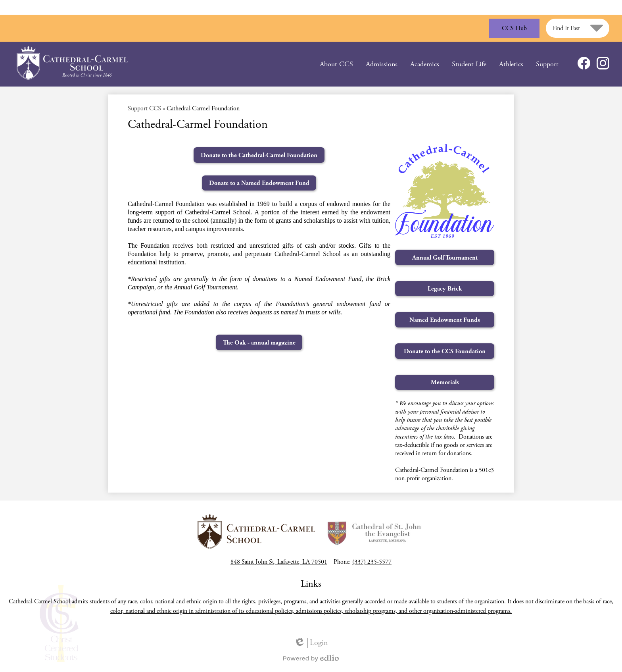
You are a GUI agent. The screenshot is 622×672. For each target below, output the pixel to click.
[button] (336, 64)
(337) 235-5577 (372, 562)
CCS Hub (514, 28)
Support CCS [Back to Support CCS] (144, 109)
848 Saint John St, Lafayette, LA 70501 (279, 562)
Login (311, 643)
